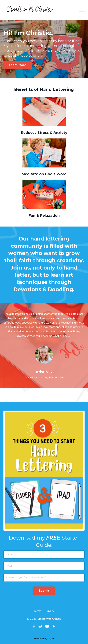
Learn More (18, 65)
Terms (38, 611)
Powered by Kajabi (44, 639)
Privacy (50, 611)
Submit (44, 591)
